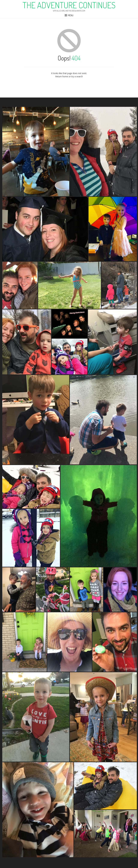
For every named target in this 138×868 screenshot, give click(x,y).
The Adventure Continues (69, 5)
